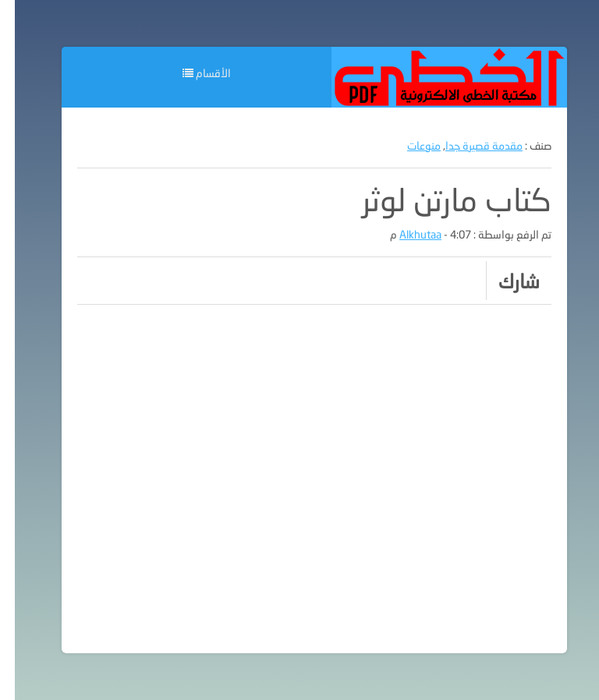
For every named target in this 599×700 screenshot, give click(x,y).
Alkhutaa (406, 234)
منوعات (409, 145)
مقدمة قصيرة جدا (469, 145)
